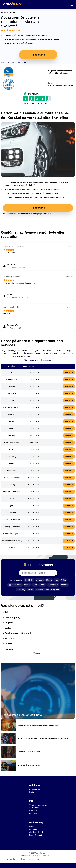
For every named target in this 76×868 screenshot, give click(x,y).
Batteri (7, 628)
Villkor (23, 859)
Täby (57, 580)
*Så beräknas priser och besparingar (14, 63)
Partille (30, 590)
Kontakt (32, 792)
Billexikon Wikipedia (37, 832)
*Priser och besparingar (38, 805)
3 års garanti (34, 808)
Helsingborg (53, 585)
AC (5, 612)
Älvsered (64, 585)
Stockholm (29, 580)
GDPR (37, 859)
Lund (35, 585)
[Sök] (54, 573)
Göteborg (40, 580)
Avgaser (8, 623)
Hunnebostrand (42, 590)
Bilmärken (33, 814)
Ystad (64, 580)
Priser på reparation (37, 835)
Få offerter (69, 372)
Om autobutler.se (36, 789)
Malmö (49, 580)
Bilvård (7, 644)
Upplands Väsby (15, 585)
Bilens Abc (33, 829)
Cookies (30, 859)
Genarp (42, 585)
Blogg (31, 826)
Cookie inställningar (11, 859)
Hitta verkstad (34, 811)
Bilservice (9, 639)
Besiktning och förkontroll (17, 633)
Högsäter (55, 590)
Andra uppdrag (12, 618)
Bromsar (8, 649)
